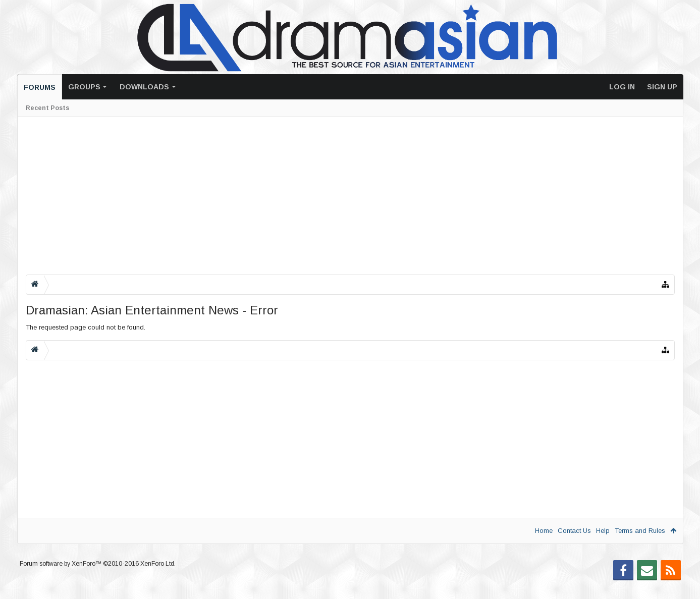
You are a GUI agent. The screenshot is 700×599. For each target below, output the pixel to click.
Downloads (144, 87)
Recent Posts (47, 108)
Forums (40, 87)
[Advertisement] (329, 196)
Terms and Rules (640, 531)
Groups (84, 87)
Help (603, 531)
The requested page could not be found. (86, 327)
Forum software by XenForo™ (98, 580)
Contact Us (574, 531)
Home (544, 531)
